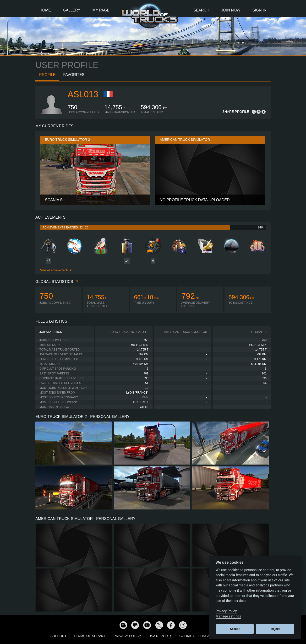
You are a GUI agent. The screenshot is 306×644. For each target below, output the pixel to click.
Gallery (72, 10)
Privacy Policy (128, 636)
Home (45, 10)
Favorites (74, 75)
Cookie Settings (195, 636)
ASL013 (83, 94)
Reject (275, 629)
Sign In (259, 10)
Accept (235, 629)
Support (58, 636)
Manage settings (228, 616)
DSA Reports (160, 636)
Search (201, 10)
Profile (47, 75)
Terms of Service (90, 636)
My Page (101, 10)
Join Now (231, 10)
